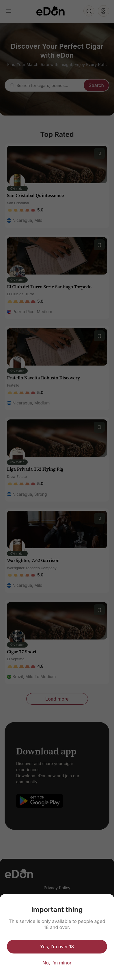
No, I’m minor (57, 963)
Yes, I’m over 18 (57, 947)
